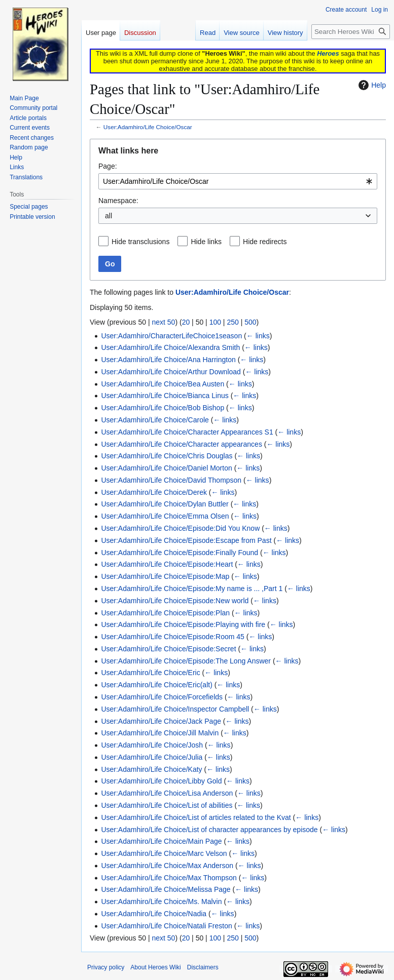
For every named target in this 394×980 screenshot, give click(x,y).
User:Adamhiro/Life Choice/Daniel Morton (166, 468)
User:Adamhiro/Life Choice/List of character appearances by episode (209, 830)
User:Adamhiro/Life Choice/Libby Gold (161, 781)
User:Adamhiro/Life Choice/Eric (150, 673)
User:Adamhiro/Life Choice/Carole (155, 420)
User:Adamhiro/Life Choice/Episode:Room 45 (172, 637)
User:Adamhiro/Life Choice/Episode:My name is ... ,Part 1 (192, 589)
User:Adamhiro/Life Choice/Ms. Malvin (161, 901)
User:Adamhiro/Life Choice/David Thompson (171, 480)
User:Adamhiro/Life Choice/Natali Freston (166, 926)
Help (371, 85)
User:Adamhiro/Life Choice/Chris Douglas (167, 456)
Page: (108, 166)
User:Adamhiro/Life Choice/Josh (152, 745)
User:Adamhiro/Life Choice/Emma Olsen (165, 516)
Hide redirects (265, 242)
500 (250, 322)
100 (215, 322)
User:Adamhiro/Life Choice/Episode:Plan (165, 613)
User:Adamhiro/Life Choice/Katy (151, 769)
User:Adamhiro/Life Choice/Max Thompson (169, 878)
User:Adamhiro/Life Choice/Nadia (154, 914)
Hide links (206, 242)
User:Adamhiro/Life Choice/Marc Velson (164, 853)
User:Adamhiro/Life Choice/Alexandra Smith (170, 347)
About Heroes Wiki (155, 967)
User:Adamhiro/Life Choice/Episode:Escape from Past (186, 540)
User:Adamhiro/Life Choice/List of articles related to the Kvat (196, 817)
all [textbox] (109, 216)
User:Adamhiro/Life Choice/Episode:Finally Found (180, 553)
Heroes (328, 53)
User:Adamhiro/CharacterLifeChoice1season (171, 336)
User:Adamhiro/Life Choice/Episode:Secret (168, 649)
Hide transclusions (140, 242)
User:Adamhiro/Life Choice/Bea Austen (163, 384)
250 (232, 322)
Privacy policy (106, 967)
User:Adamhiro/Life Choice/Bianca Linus (165, 396)
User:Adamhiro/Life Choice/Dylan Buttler (165, 504)
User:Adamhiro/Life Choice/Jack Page (161, 721)
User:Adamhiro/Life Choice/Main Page (161, 841)
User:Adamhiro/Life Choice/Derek (154, 492)
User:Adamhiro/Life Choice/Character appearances (182, 444)
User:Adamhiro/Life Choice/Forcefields (162, 697)
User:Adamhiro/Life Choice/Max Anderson (167, 866)
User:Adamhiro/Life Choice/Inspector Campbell (175, 709)
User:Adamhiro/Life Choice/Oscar (148, 127)
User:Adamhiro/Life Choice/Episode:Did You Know (180, 528)
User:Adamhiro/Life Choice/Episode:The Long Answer (186, 661)
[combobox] (238, 181)
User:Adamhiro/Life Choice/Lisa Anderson (167, 793)
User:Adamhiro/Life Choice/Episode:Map (165, 576)
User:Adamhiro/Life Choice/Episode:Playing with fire (183, 624)
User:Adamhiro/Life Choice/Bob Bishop (163, 408)
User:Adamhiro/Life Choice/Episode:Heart (167, 564)
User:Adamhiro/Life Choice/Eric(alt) (156, 685)
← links (258, 336)
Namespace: (118, 201)
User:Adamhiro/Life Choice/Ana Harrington (168, 360)
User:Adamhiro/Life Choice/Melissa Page (166, 889)
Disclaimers (203, 967)
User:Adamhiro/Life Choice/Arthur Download (171, 372)
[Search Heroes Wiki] (351, 32)
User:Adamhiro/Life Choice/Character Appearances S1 (187, 432)
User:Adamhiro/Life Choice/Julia (152, 757)
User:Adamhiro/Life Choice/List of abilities (167, 805)
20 (186, 322)
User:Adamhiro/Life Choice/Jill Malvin (160, 733)
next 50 (163, 322)
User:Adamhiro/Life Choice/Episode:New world (175, 601)
